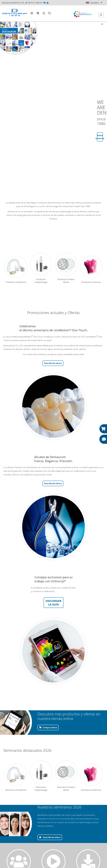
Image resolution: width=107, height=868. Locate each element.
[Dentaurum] (15, 13)
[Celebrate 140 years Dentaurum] (83, 14)
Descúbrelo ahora (53, 363)
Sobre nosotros (100, 137)
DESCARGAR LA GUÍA (53, 603)
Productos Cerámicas (91, 270)
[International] (32, 13)
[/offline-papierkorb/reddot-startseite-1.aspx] (53, 407)
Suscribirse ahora (52, 837)
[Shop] (38, 13)
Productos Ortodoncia (16, 270)
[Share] (44, 13)
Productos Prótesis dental (66, 268)
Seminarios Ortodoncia (16, 777)
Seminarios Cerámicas (91, 777)
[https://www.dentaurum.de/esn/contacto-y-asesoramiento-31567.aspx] (48, 3)
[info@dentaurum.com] (45, 3)
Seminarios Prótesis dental (66, 776)
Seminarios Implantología (41, 776)
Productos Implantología (41, 268)
